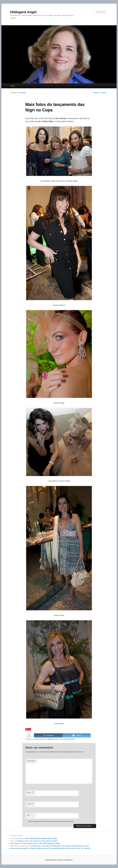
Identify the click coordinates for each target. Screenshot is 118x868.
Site (28, 815)
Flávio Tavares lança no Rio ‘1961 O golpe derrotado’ (41, 843)
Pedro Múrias (15, 843)
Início (13, 86)
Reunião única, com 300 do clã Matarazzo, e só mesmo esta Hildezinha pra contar (60, 846)
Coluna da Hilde (39, 739)
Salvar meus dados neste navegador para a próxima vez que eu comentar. (51, 821)
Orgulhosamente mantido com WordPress (59, 860)
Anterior (95, 93)
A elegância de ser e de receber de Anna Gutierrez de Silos (37, 841)
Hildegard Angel (23, 12)
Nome (30, 793)
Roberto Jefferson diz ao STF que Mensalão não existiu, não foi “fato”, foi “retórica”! (61, 848)
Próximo (104, 93)
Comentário (31, 761)
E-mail (30, 804)
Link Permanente (69, 739)
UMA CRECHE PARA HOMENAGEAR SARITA (41, 839)
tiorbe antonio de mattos (19, 848)
